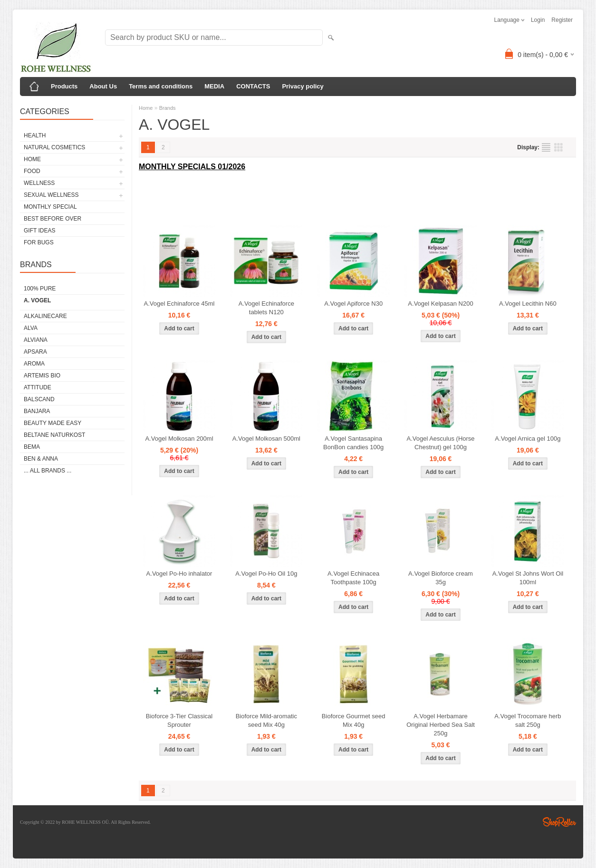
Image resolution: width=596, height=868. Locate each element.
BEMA (32, 447)
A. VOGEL (37, 300)
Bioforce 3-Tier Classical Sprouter (179, 720)
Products (64, 86)
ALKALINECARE (45, 316)
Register (562, 20)
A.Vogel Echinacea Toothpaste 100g (353, 578)
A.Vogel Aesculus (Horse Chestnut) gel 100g (440, 443)
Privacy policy (303, 86)
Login (538, 20)
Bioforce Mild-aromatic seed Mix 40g (266, 720)
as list (546, 147)
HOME (32, 159)
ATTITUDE (38, 387)
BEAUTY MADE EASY (53, 423)
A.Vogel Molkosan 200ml (179, 439)
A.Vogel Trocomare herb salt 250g (528, 720)
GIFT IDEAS (39, 231)
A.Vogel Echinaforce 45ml (179, 304)
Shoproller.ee (559, 822)
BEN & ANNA (41, 459)
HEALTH (35, 135)
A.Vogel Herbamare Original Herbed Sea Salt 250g (441, 725)
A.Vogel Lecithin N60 (528, 304)
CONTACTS (253, 86)
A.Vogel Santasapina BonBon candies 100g (353, 443)
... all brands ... (48, 471)
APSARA (35, 352)
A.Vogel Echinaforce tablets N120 (266, 308)
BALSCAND (39, 399)
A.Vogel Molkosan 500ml (266, 439)
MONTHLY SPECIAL (50, 207)
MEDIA (214, 86)
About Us (103, 86)
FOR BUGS (39, 242)
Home (146, 108)
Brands (168, 108)
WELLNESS (39, 183)
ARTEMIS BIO (42, 376)
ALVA (31, 328)
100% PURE (40, 289)
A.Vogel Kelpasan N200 (440, 304)
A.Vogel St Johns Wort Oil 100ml (528, 578)
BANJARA (37, 411)
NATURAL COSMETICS (54, 147)
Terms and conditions (161, 86)
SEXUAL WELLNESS (51, 195)
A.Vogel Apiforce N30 (353, 304)
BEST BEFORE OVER (53, 219)
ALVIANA (36, 340)
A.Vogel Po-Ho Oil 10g (266, 574)
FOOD (32, 171)
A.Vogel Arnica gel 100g (528, 439)
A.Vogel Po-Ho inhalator (179, 574)
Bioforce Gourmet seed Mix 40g (354, 720)
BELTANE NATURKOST (54, 435)
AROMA (34, 364)
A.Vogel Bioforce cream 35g (441, 578)
